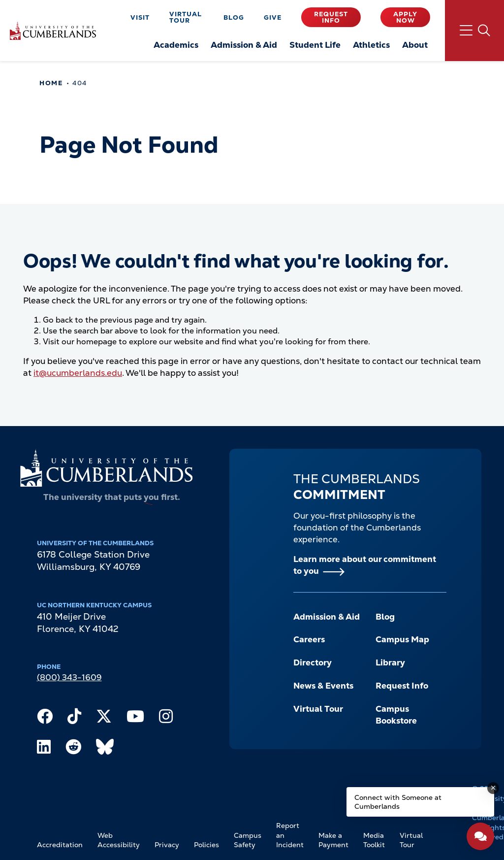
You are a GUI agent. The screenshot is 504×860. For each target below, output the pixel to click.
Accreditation (60, 845)
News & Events (323, 686)
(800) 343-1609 (69, 677)
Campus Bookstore (396, 715)
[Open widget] (480, 836)
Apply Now (405, 17)
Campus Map (402, 639)
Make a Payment (333, 840)
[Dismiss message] (493, 788)
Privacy (167, 845)
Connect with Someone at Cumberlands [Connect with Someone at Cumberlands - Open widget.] (398, 802)
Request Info (331, 17)
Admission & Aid (327, 617)
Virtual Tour (186, 17)
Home (51, 83)
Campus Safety (248, 840)
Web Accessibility (119, 840)
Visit (140, 17)
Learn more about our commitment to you (365, 565)
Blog (234, 17)
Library (390, 662)
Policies (206, 845)
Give (273, 17)
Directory (313, 662)
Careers (309, 639)
